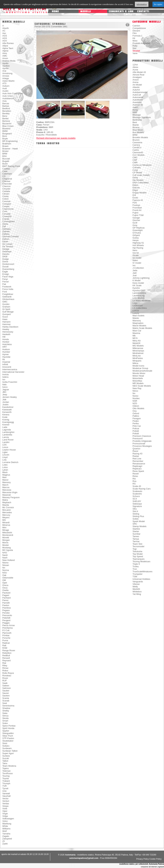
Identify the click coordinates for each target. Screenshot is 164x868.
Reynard (6, 660)
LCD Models (139, 298)
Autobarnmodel (140, 92)
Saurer (6, 693)
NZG (135, 403)
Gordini (6, 304)
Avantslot (137, 102)
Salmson (7, 688)
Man (4, 477)
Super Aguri (8, 753)
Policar (136, 428)
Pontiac (6, 635)
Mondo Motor (139, 373)
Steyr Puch (8, 736)
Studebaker (8, 741)
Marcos (6, 487)
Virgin (5, 814)
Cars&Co (137, 147)
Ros (134, 481)
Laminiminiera (139, 293)
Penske (6, 613)
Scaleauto (137, 491)
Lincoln (6, 455)
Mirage (6, 530)
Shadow (6, 708)
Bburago (137, 115)
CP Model (137, 173)
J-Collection (138, 268)
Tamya (136, 539)
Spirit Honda (8, 728)
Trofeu (136, 566)
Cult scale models (141, 175)
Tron (135, 569)
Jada (135, 270)
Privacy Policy (142, 859)
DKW (5, 257)
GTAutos (137, 233)
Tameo (136, 536)
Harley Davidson (10, 327)
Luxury (136, 313)
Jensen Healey (10, 397)
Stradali (136, 51)
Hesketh (6, 334)
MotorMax (137, 381)
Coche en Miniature (142, 165)
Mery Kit (137, 341)
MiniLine (137, 356)
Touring (6, 776)
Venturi (6, 801)
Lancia (6, 437)
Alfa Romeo (8, 43)
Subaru (6, 746)
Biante (136, 125)
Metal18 (136, 343)
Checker (6, 181)
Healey (6, 329)
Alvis (5, 53)
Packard (6, 593)
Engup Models (139, 193)
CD (4, 176)
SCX (135, 499)
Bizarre (136, 127)
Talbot (5, 761)
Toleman (6, 771)
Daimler (6, 231)
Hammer (7, 324)
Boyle (5, 139)
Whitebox (137, 592)
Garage (136, 218)
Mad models (138, 316)
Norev (135, 396)
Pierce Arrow (9, 625)
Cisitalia (6, 191)
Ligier (5, 452)
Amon (5, 58)
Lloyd (5, 457)
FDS (135, 203)
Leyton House (9, 450)
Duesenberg (8, 269)
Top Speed (138, 556)
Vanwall (6, 793)
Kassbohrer (8, 407)
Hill (4, 337)
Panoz (5, 600)
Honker (6, 342)
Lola (4, 460)
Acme (135, 70)
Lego (135, 303)
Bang (135, 110)
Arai (4, 71)
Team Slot (137, 544)
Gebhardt (7, 297)
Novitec (136, 398)
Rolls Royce (8, 673)
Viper (5, 811)
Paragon (137, 418)
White (5, 826)
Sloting (136, 514)
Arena (135, 82)
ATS (4, 83)
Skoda (5, 718)
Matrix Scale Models (142, 328)
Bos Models (138, 132)
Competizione (139, 28)
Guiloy (136, 238)
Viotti (5, 809)
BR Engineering (10, 141)
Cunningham (9, 221)
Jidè (4, 400)
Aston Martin (8, 81)
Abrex (135, 67)
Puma (5, 640)
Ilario (135, 250)
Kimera (6, 415)
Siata (5, 713)
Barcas (6, 103)
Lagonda (7, 430)
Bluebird (6, 129)
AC (4, 31)
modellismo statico (27, 12)
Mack (5, 472)
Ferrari (6, 282)
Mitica (135, 363)
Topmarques (139, 559)
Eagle (5, 272)
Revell (136, 474)
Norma (6, 570)
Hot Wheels (138, 245)
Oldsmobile (8, 578)
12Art (135, 65)
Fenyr (5, 279)
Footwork (7, 287)
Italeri (135, 260)
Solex (5, 723)
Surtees (6, 756)
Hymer (6, 354)
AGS (5, 36)
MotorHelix (138, 378)
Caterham (7, 174)
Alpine (5, 51)
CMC (135, 157)
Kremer (6, 425)
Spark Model (139, 521)
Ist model (137, 258)
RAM (5, 648)
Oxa (135, 411)
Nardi (5, 555)
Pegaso (6, 610)
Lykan (5, 470)
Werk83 (136, 589)
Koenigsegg (8, 422)
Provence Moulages (142, 446)
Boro (5, 136)
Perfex (136, 423)
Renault (6, 658)
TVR (5, 786)
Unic (5, 791)
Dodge (6, 259)
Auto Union (8, 96)
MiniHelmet (138, 353)
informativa (142, 4)
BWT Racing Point (11, 166)
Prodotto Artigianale (142, 441)
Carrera (136, 145)
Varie (135, 53)
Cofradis (137, 168)
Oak (4, 575)
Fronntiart (137, 208)
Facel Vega (8, 277)
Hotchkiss (7, 344)
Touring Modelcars (141, 561)
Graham (6, 307)
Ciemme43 (138, 152)
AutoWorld (138, 100)
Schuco (136, 496)
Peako (136, 421)
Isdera (5, 377)
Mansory (7, 482)
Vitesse (136, 584)
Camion (136, 26)
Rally (135, 46)
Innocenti (7, 367)
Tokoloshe (137, 551)
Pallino (136, 416)
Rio (134, 479)
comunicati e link (121, 11)
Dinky (135, 178)
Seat (5, 703)
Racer (135, 451)
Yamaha (6, 834)
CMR (135, 163)
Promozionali (139, 444)
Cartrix (136, 150)
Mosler (6, 545)
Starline (136, 529)
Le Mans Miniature (141, 301)
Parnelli (6, 603)
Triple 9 (136, 564)
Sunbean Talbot (10, 751)
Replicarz (137, 469)
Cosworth (7, 216)
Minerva (6, 525)
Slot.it (135, 511)
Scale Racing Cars (142, 489)
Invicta (6, 374)
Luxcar (136, 311)
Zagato (6, 836)
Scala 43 (137, 486)
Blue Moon (138, 130)
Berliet (5, 119)
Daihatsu (7, 229)
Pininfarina (7, 628)
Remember (138, 461)
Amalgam (137, 77)
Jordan (6, 402)
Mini (4, 528)
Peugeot (6, 620)
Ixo (134, 265)
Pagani (6, 595)
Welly (135, 587)
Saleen (6, 686)
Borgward (7, 134)
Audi (5, 88)
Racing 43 (137, 454)
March (5, 485)
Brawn (5, 146)
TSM (135, 577)
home (55, 11)
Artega (6, 78)
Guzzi (5, 317)
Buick (5, 164)
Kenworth (7, 412)
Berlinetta (137, 120)
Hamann (6, 322)
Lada (5, 427)
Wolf (5, 831)
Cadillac (6, 169)
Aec (4, 33)
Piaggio (6, 623)
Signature (137, 506)
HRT (5, 347)
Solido (136, 519)
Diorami (136, 31)
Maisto (136, 318)
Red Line (137, 459)
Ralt (4, 645)
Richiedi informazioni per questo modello (56, 138)
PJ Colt (6, 630)
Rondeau (7, 676)
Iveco (5, 387)
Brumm (136, 140)
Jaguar (6, 390)
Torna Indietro (48, 143)
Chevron (6, 186)
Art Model (137, 85)
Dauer (5, 241)
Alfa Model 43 (139, 72)
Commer (7, 201)
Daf (4, 226)
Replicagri (137, 466)
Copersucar (8, 209)
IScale (136, 255)
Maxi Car (137, 331)
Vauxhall (6, 796)
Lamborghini (8, 432)
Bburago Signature (142, 117)
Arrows (6, 76)
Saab (5, 683)
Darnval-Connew (10, 236)
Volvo (5, 821)
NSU (5, 573)
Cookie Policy (155, 859)
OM (4, 580)
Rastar (136, 456)
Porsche (6, 638)
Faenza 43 (138, 200)
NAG (5, 553)
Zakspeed (7, 839)
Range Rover (9, 650)
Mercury (6, 515)
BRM (5, 154)
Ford (5, 292)
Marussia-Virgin (10, 492)
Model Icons (138, 366)
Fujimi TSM (138, 215)
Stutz (5, 743)
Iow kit (136, 253)
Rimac (5, 668)
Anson (136, 80)
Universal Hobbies (141, 579)
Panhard (6, 598)
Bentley (6, 113)
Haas (5, 319)
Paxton (6, 605)
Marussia (7, 490)
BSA (5, 156)
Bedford (6, 108)
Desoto (6, 254)
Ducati (5, 267)
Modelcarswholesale (142, 371)
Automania (138, 97)
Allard (5, 46)
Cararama (137, 142)
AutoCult (137, 95)
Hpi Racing (138, 248)
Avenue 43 (138, 105)
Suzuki (6, 758)
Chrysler (6, 189)
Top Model (138, 554)
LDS (4, 445)
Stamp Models (139, 526)
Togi (135, 549)
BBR (135, 112)
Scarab (6, 701)
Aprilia (5, 68)
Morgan (6, 540)
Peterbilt (6, 618)
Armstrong (7, 73)
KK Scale (137, 285)
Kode (5, 417)
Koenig (6, 420)
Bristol (5, 151)
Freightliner (8, 294)
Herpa (135, 240)
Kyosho (136, 288)
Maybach (7, 502)
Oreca (5, 585)
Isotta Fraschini (10, 382)
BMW (5, 131)
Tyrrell (5, 788)
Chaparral (7, 179)
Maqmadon (138, 323)
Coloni (5, 199)
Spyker (6, 731)
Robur (5, 671)
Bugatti (6, 161)
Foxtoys (136, 205)
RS (134, 484)
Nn (4, 568)
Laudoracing (139, 295)
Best (135, 122)
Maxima (136, 333)
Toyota (6, 778)
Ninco (135, 391)
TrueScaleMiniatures (142, 572)
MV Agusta (8, 550)
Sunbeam (7, 748)
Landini (6, 442)
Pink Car (137, 426)
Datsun (6, 239)
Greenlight (138, 230)
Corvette (6, 214)
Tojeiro (6, 768)
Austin (5, 91)
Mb (134, 336)
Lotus (5, 467)
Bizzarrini (7, 124)
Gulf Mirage (8, 312)
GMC (5, 302)
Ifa (4, 359)
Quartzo (136, 449)
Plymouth (7, 633)
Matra (5, 500)
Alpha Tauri (8, 48)
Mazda (6, 505)
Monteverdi (8, 535)
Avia (4, 101)
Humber (6, 352)
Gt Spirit (6, 309)
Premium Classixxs (142, 436)
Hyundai (6, 357)
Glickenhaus (8, 299)
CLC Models (139, 155)
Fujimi (135, 213)
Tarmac (136, 541)
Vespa (5, 806)
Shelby (6, 711)
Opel (5, 583)
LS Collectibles (140, 308)
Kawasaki (7, 410)
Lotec (5, 465)
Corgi (135, 170)
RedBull (6, 655)
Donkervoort (8, 264)
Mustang (7, 548)
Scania (6, 698)
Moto (135, 41)
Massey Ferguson (11, 497)
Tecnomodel (138, 546)
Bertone (6, 121)
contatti (143, 11)
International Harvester (13, 372)
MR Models (138, 383)
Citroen (6, 194)
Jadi (135, 273)
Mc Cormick (8, 507)
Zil (4, 841)
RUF (5, 681)
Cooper (6, 206)
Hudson (6, 349)
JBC (4, 392)
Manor (5, 480)
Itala (4, 384)
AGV (5, 41)
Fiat (4, 284)
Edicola (136, 188)
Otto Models (138, 408)
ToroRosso (8, 773)
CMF (135, 160)
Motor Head (138, 376)
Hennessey (8, 332)
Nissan (6, 565)
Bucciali (6, 159)
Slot (134, 48)
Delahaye (7, 252)
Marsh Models (139, 326)
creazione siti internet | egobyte (152, 867)
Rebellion (7, 653)
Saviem (6, 696)
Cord (5, 211)
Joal (135, 275)
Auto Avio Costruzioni (13, 93)
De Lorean (7, 244)
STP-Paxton (8, 738)
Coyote (6, 219)
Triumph (6, 783)
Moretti (6, 538)
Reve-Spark (138, 471)
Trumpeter (137, 574)
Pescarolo (7, 615)
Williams (6, 829)
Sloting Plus (138, 516)
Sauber (6, 691)
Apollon (6, 66)
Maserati (7, 495)
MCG (135, 338)
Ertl (134, 195)
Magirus (6, 475)
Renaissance (139, 464)
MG (4, 520)
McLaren (7, 510)
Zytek (5, 844)
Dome (5, 262)
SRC (135, 524)
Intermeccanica (10, 369)
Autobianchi (8, 98)
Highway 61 (138, 243)
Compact (7, 204)
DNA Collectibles (141, 183)
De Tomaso (8, 246)
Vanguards (138, 582)
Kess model (138, 283)
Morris (5, 543)
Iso (4, 379)
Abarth (6, 28)
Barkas (6, 106)
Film (135, 33)
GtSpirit (136, 235)
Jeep (5, 395)
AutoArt (136, 90)
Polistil (136, 431)
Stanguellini (8, 733)
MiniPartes (138, 358)
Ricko (135, 476)
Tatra (5, 763)
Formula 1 (137, 36)
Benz (5, 116)
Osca (5, 588)
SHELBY (137, 501)
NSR (135, 401)
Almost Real (138, 75)
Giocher (136, 220)
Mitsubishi (7, 533)
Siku (135, 509)
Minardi (6, 522)
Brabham (7, 144)
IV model (137, 263)
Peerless (7, 608)
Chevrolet (7, 184)
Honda (6, 339)
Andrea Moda (9, 61)
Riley (5, 666)
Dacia (5, 224)
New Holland (9, 560)
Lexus (5, 447)
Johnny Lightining (141, 278)
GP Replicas (139, 228)
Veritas (6, 804)
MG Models (138, 346)
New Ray (137, 388)
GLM (135, 223)
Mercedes (7, 512)
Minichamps (138, 351)
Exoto (135, 198)
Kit (134, 38)
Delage (6, 249)
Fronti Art (137, 210)
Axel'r (135, 107)
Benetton (7, 111)
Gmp (135, 225)
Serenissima (8, 706)
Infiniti (5, 364)
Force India (8, 289)
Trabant (6, 781)
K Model (137, 280)
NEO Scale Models (142, 386)
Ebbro (135, 185)
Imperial (6, 362)
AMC (5, 56)
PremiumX (138, 439)
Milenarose (138, 348)
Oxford (136, 413)
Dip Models (138, 180)
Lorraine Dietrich (10, 462)
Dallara (6, 234)
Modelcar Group (140, 368)
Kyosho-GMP (139, 290)
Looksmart (138, 306)
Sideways (137, 504)
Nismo (5, 563)
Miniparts (137, 361)
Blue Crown (8, 126)
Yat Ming (137, 594)
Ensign (6, 274)
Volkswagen (8, 819)
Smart (5, 721)
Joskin (5, 405)
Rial (4, 663)
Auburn (6, 86)
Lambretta (7, 435)
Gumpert (7, 314)
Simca (5, 716)
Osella (5, 590)
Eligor (135, 190)
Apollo (5, 63)
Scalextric (137, 494)
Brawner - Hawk (10, 149)
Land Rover (8, 440)
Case (5, 171)
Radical (6, 643)
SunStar (136, 534)
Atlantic (136, 87)
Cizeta (5, 196)
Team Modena (9, 766)
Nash (5, 558)
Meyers (6, 517)
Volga (5, 816)
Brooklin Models (140, 137)
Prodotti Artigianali (141, 43)
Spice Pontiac (9, 726)
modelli (86, 11)
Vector (5, 798)
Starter (136, 531)
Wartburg (7, 824)
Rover (5, 678)
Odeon (136, 406)
